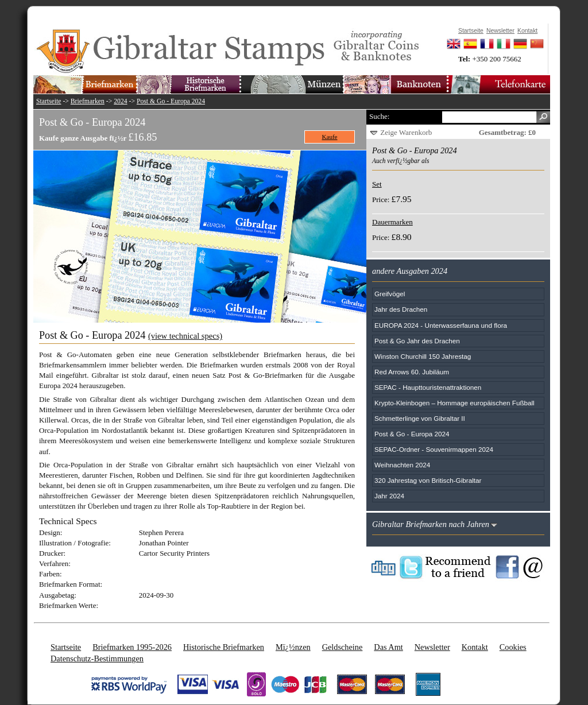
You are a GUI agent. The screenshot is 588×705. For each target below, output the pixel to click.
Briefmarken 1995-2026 (132, 647)
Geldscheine (343, 647)
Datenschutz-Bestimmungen (97, 658)
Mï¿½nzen (293, 647)
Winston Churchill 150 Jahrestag (423, 356)
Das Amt (388, 647)
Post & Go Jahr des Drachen (417, 341)
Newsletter (432, 647)
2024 (120, 101)
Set (377, 184)
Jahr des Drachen (401, 309)
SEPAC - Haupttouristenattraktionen (428, 387)
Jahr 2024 (389, 496)
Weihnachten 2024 (402, 465)
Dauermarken (392, 222)
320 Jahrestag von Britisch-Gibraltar (428, 480)
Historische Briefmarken (224, 647)
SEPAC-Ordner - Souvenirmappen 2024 (434, 449)
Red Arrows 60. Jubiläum (412, 372)
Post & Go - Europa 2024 (171, 101)
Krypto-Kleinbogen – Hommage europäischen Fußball (454, 403)
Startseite (49, 101)
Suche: (379, 116)
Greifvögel (390, 294)
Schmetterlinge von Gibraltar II (420, 418)
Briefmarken (88, 101)
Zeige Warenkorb (406, 132)
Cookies (513, 647)
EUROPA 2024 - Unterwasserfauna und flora (441, 325)
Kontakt (475, 647)
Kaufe (330, 137)
